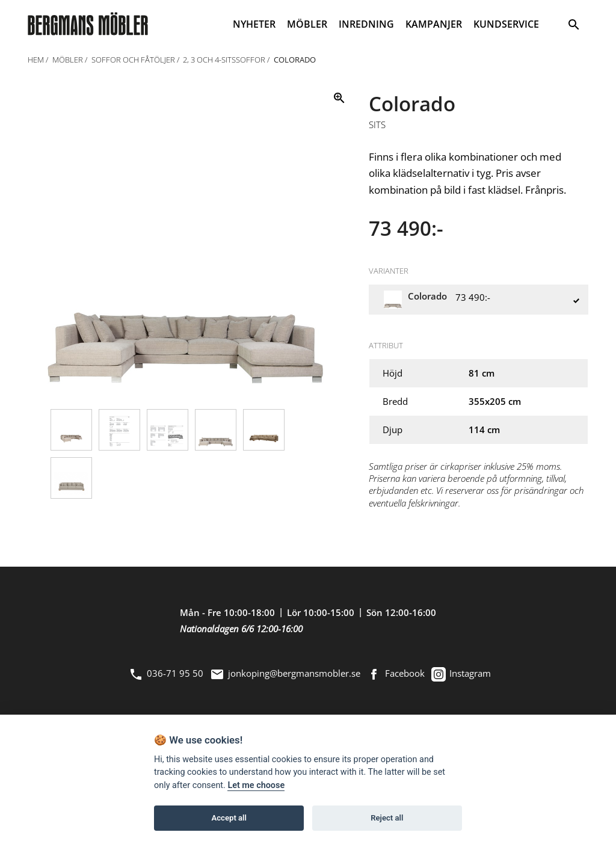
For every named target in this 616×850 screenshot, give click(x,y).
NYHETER (254, 24)
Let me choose (256, 785)
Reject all (387, 818)
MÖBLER (307, 24)
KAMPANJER (434, 24)
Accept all (229, 818)
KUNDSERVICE (506, 24)
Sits (377, 125)
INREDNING (366, 24)
